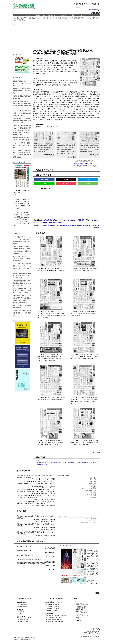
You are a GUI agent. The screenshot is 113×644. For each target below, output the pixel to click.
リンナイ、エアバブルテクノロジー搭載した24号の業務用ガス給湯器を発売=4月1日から (22, 113)
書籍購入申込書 (23, 606)
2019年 (72, 463)
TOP (97, 593)
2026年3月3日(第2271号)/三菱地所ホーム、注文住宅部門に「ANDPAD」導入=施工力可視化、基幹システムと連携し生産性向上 (84, 357)
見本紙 (20, 614)
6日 (47, 18)
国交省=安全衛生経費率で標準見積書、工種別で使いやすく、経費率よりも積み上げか (22, 276)
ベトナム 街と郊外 (90, 519)
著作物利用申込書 (23, 621)
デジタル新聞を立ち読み (91, 166)
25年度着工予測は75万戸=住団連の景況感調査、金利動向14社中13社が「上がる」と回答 (22, 121)
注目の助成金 (51, 521)
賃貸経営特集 (92, 483)
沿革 (78, 619)
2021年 (62, 463)
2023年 (53, 463)
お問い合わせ (83, 15)
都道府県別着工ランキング (88, 522)
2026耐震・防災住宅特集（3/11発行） (56, 616)
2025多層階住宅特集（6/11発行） (55, 622)
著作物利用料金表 (23, 619)
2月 (44, 18)
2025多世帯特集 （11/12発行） (54, 618)
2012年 (45, 465)
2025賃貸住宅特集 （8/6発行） (54, 620)
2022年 (58, 463)
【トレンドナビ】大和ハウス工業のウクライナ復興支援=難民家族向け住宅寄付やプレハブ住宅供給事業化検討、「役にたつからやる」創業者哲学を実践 (22, 130)
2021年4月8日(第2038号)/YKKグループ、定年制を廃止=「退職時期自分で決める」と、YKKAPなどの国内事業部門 (89, 142)
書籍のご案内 (63, 15)
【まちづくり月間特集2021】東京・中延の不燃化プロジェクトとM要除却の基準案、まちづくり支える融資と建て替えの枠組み (36, 483)
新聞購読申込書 (23, 604)
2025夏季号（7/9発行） (52, 610)
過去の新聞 (96, 453)
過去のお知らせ (50, 569)
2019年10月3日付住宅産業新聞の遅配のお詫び (31, 564)
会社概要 (73, 15)
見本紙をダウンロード (91, 164)
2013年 (41, 465)
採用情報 (79, 620)
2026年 (39, 463)
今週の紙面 (37, 15)
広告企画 (94, 487)
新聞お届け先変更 (81, 606)
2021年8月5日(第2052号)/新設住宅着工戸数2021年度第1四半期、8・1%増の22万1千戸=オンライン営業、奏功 (44, 142)
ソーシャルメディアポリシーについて (91, 632)
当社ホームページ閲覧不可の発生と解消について (31, 559)
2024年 (39, 18)
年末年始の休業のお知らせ (25, 555)
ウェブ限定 (93, 478)
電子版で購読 (78, 166)
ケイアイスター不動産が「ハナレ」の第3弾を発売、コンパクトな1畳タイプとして (22, 258)
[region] (67, 36)
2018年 (76, 463)
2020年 (67, 463)
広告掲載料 (21, 612)
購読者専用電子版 (94, 10)
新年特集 (94, 498)
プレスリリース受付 (81, 613)
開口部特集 (93, 496)
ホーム (28, 15)
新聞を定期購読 (79, 164)
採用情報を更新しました (24, 546)
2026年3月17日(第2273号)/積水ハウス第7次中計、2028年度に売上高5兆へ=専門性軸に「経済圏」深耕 (84, 313)
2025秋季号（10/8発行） (53, 608)
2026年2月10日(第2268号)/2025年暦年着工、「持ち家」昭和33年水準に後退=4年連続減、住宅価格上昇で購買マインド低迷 (51, 443)
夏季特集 (94, 485)
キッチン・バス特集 (90, 491)
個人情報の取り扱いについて (93, 631)
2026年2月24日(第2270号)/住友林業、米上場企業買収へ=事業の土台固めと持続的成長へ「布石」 (51, 400)
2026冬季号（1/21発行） (53, 606)
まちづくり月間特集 (49, 487)
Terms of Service (93, 636)
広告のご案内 (80, 611)
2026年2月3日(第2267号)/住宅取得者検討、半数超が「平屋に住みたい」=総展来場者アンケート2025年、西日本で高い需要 (84, 443)
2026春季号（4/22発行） (53, 604)
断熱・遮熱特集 (92, 494)
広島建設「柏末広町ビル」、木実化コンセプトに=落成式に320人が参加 (22, 83)
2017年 (81, 463)
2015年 (90, 463)
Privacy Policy (84, 636)
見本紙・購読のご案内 (50, 15)
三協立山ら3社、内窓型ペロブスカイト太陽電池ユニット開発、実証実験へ (22, 91)
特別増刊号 (52, 479)
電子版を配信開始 (81, 608)
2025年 (44, 463)
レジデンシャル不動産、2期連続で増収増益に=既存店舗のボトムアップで (22, 145)
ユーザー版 (45, 479)
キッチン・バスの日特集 (89, 489)
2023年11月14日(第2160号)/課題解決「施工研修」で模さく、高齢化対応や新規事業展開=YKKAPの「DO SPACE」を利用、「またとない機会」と (67, 143)
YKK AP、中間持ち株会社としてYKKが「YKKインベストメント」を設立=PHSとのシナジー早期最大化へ (22, 290)
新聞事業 (24, 18)
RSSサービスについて (82, 616)
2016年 (86, 463)
